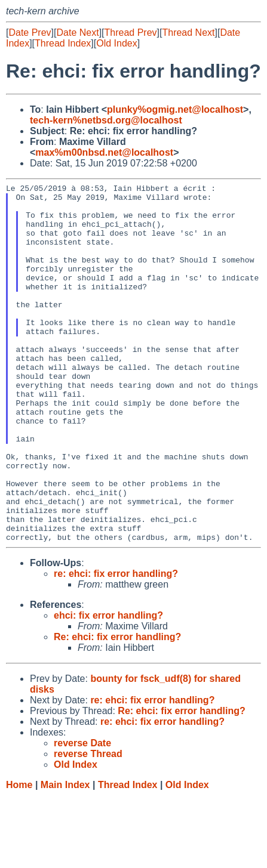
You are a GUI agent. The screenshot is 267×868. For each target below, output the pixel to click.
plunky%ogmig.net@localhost (175, 109)
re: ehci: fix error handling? (116, 645)
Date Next (77, 33)
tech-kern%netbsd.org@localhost (106, 120)
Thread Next (188, 33)
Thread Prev (131, 33)
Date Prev (30, 33)
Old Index (116, 43)
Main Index (65, 856)
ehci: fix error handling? (108, 687)
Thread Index (63, 43)
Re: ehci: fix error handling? (117, 708)
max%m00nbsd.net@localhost (104, 152)
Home (19, 856)
